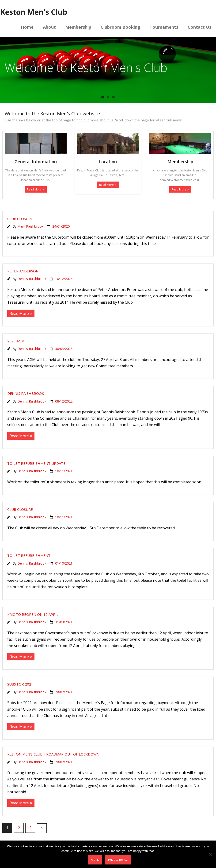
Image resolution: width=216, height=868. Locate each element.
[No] (210, 854)
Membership (78, 27)
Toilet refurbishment (29, 555)
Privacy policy (118, 860)
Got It (95, 860)
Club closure (20, 219)
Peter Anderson (23, 271)
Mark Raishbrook (30, 226)
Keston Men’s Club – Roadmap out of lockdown (53, 754)
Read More (34, 189)
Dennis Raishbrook (32, 279)
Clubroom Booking (120, 27)
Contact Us (199, 27)
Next (42, 828)
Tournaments (164, 27)
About (49, 27)
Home (27, 27)
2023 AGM (16, 341)
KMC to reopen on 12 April (33, 614)
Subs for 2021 (20, 684)
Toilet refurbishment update (36, 463)
